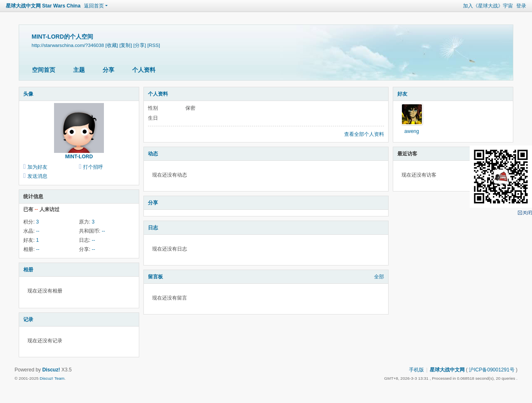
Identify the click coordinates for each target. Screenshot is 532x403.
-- (38, 231)
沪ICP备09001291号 (491, 370)
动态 (153, 154)
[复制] (126, 45)
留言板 (155, 277)
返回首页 (94, 6)
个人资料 (144, 70)
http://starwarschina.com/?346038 (68, 45)
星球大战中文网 (447, 370)
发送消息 (37, 176)
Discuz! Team (52, 378)
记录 (28, 319)
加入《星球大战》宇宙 (488, 6)
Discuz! (51, 370)
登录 (521, 6)
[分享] (140, 45)
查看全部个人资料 (364, 134)
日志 (153, 228)
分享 (108, 70)
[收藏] (111, 45)
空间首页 (44, 70)
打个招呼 (93, 167)
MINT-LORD (79, 157)
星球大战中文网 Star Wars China (43, 6)
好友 (402, 94)
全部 (379, 277)
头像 (28, 94)
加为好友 (37, 167)
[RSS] (154, 45)
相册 (28, 270)
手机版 (416, 370)
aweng (412, 131)
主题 (79, 70)
